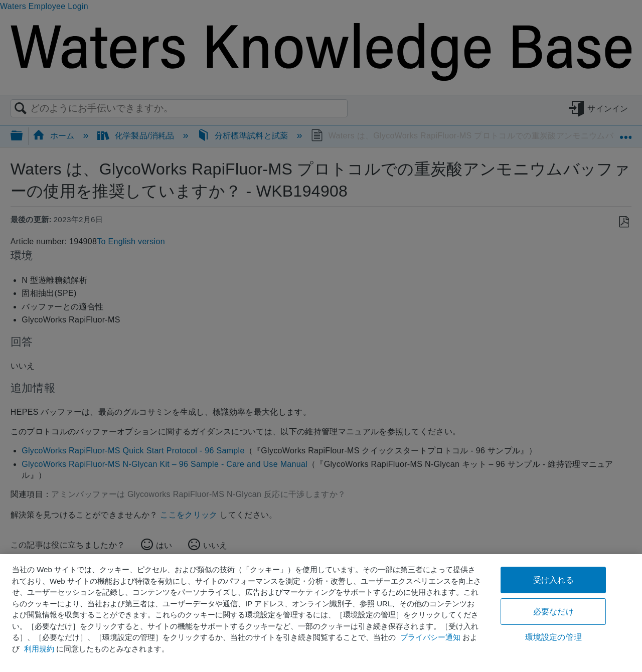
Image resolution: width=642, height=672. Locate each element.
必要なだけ (553, 612)
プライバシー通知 (430, 637)
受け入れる (553, 580)
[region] (321, 613)
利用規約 (39, 649)
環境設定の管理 (553, 637)
